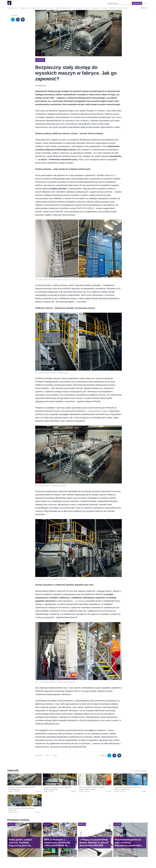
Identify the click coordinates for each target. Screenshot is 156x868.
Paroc (87, 8)
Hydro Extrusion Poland (119, 8)
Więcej (145, 8)
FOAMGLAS (96, 8)
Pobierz (38, 791)
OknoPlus (79, 8)
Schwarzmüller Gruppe (98, 411)
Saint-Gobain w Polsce (64, 8)
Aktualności (12, 8)
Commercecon (25, 8)
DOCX (55, 756)
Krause (104, 8)
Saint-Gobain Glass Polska (43, 8)
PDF (47, 756)
